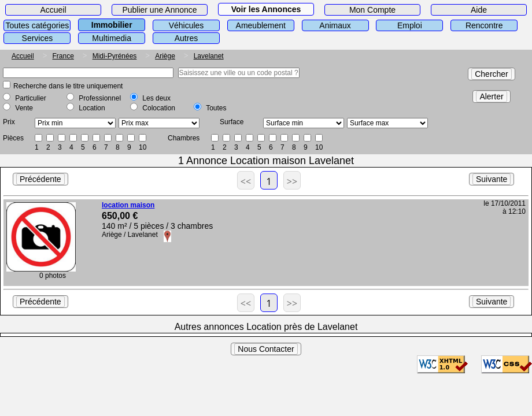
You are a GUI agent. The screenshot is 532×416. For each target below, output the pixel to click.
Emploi (410, 25)
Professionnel (100, 98)
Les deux (156, 98)
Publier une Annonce (159, 10)
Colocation (159, 108)
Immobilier (112, 25)
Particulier (30, 98)
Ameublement (261, 25)
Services (38, 38)
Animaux (335, 25)
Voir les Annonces (266, 9)
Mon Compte (372, 10)
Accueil (53, 10)
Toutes (216, 108)
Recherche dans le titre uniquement (68, 86)
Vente (24, 108)
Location (92, 108)
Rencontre (484, 25)
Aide (479, 10)
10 (143, 147)
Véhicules (186, 25)
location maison (128, 205)
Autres (186, 38)
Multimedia (112, 38)
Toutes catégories (38, 25)
